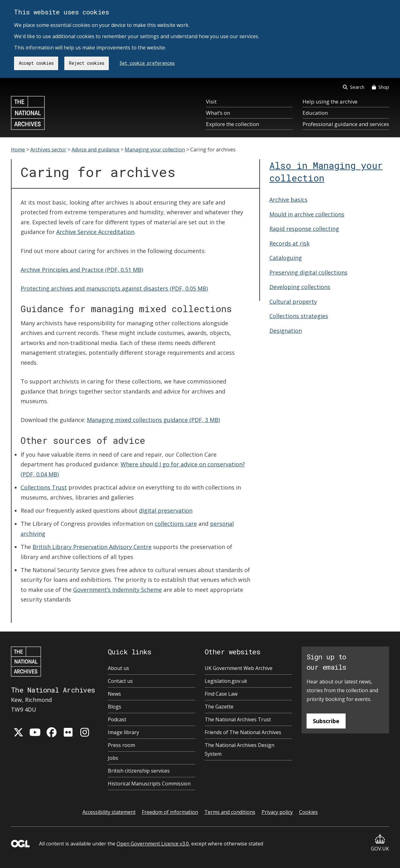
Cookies (308, 812)
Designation (286, 331)
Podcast (117, 719)
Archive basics (288, 200)
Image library (123, 732)
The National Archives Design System (240, 749)
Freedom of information (170, 812)
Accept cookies (36, 63)
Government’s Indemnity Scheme (117, 590)
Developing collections (300, 287)
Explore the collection (232, 124)
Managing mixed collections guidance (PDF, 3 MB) (153, 420)
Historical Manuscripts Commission (149, 784)
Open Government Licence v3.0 (153, 844)
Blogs (115, 707)
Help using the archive (330, 102)
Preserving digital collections (308, 272)
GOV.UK (380, 843)
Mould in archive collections (307, 214)
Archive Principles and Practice (82, 270)
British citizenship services (139, 771)
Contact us (120, 681)
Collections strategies (299, 316)
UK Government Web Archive (239, 668)
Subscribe (326, 721)
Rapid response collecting (304, 229)
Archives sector (48, 150)
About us (118, 668)
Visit (211, 102)
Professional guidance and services (346, 124)
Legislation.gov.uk (226, 681)
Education (315, 113)
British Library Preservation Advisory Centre (92, 547)
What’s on (218, 113)
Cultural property (293, 302)
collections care (176, 524)
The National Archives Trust (238, 719)
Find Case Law (221, 694)
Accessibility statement (109, 812)
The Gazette (219, 707)
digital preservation (166, 510)
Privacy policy (277, 812)
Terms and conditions (230, 812)
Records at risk (290, 243)
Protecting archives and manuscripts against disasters (114, 288)
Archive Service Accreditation (95, 232)
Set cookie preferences (147, 63)
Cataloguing (286, 258)
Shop (380, 87)
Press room (121, 745)
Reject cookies (87, 63)
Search (354, 87)
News (114, 694)
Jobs (113, 758)
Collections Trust (44, 487)
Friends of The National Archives (243, 732)
